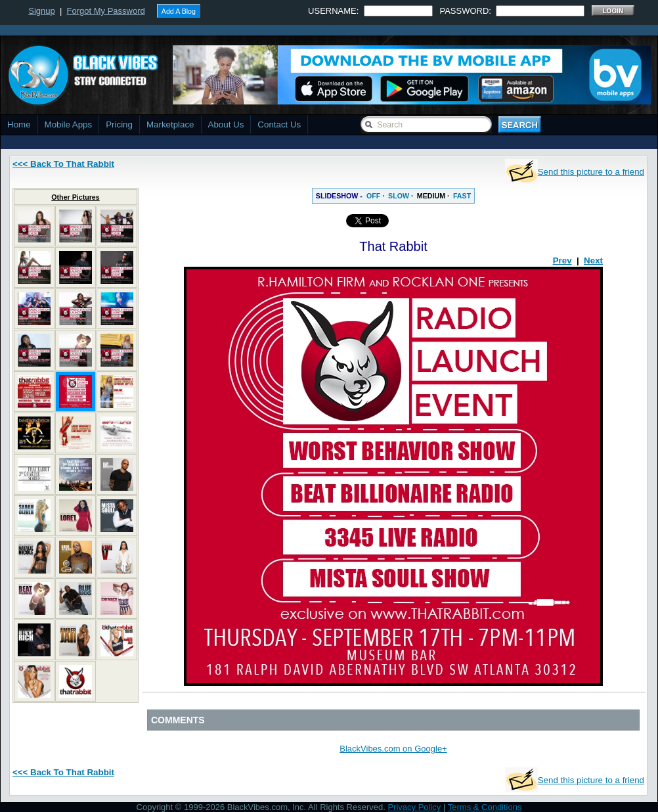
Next (593, 260)
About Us (226, 124)
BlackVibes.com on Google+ (393, 749)
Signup (41, 11)
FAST (462, 196)
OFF (373, 196)
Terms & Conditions (485, 807)
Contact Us (279, 124)
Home (19, 124)
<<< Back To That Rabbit (63, 164)
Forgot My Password (106, 11)
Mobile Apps (69, 124)
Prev (562, 260)
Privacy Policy (414, 807)
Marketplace (170, 124)
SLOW (399, 196)
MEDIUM (431, 196)
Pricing (119, 124)
